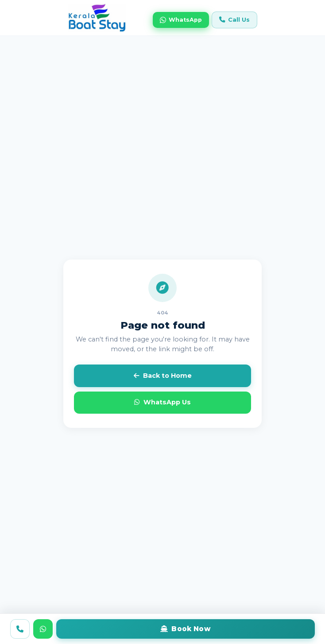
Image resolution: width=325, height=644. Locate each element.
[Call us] (20, 629)
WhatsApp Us (162, 402)
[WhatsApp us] (43, 629)
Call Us (234, 20)
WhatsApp (181, 20)
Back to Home (163, 376)
